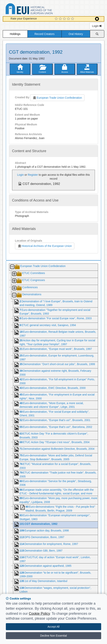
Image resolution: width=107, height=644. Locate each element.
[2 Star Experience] (61, 19)
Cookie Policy (39, 614)
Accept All (53, 627)
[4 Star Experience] (69, 19)
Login (97, 26)
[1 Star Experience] (57, 19)
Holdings (15, 34)
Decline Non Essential (54, 636)
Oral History (76, 34)
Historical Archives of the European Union (45, 246)
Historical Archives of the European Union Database (40, 9)
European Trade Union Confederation (57, 98)
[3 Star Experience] (65, 19)
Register (33, 175)
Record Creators (44, 34)
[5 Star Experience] (73, 19)
